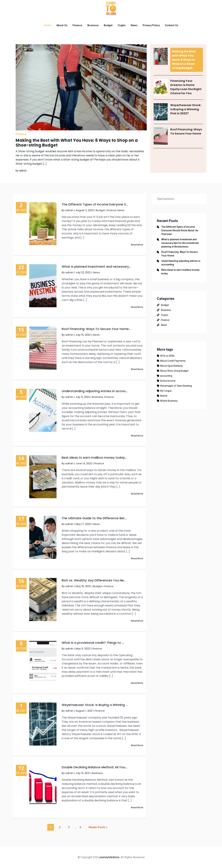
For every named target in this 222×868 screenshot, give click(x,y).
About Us (62, 25)
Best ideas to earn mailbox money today (180, 272)
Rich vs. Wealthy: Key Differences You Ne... (94, 580)
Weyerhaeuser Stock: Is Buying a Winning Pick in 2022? (186, 109)
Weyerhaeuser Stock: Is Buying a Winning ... (95, 705)
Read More (137, 245)
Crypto (122, 25)
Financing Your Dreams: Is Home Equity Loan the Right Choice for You (186, 87)
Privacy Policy (151, 25)
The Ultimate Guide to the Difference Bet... (94, 518)
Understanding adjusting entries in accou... (95, 391)
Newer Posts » (98, 827)
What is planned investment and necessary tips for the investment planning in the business (180, 243)
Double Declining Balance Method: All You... (94, 767)
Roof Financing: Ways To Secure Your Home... (96, 329)
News (134, 25)
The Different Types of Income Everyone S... (95, 204)
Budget (108, 25)
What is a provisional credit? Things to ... (93, 643)
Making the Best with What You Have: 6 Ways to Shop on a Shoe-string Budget (184, 60)
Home (48, 25)
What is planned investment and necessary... (96, 267)
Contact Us (171, 25)
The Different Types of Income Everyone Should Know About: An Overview (180, 230)
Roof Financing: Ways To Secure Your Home (186, 131)
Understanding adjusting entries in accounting (181, 263)
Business (93, 25)
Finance (77, 25)
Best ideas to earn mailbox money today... (94, 458)
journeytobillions (110, 857)
